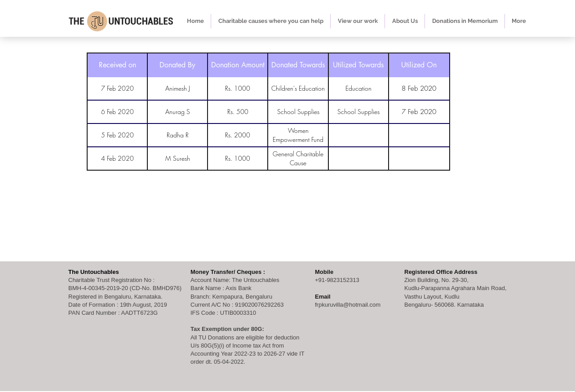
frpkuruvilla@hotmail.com (348, 305)
